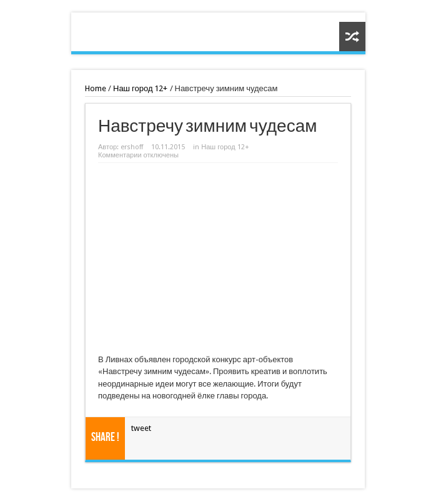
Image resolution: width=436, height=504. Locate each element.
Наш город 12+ (141, 88)
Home (96, 88)
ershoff (132, 147)
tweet (141, 428)
